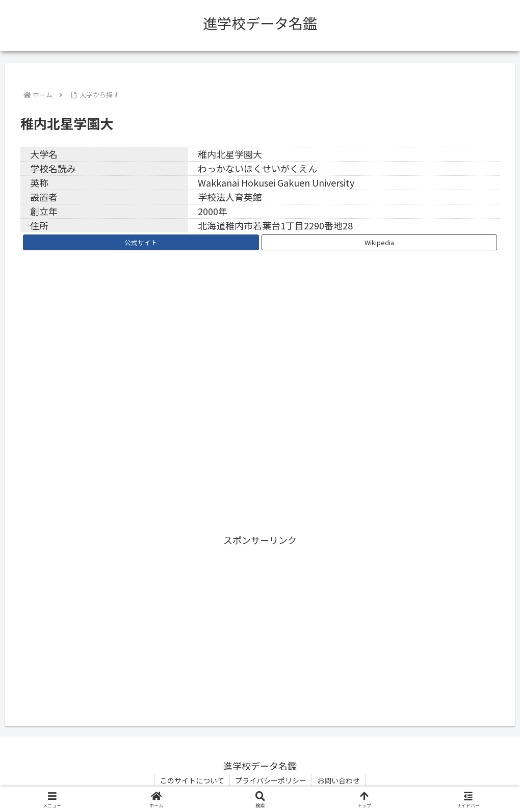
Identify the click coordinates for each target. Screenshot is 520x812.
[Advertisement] (260, 619)
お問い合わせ (339, 780)
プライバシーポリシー (271, 780)
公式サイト (141, 242)
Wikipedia (379, 242)
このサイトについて (192, 780)
